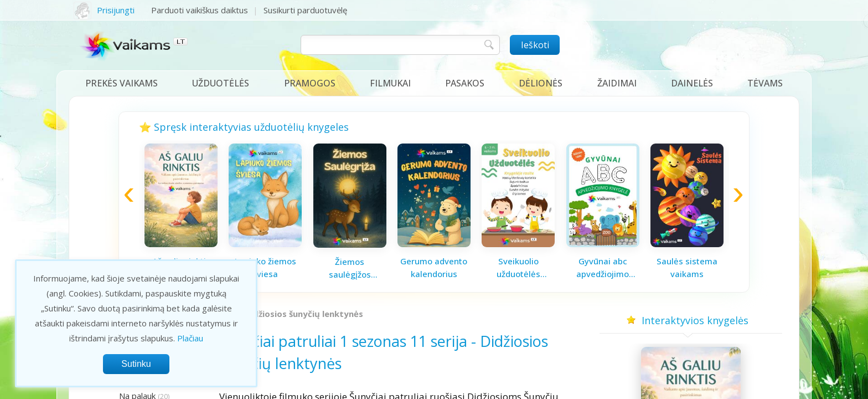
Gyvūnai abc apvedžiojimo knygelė (603, 268)
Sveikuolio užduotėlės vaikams (518, 268)
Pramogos (310, 83)
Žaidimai (617, 83)
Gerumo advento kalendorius (434, 267)
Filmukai (390, 83)
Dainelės (692, 83)
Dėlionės (541, 83)
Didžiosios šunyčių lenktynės (304, 314)
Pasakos (465, 83)
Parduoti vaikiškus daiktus (200, 10)
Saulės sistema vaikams (687, 267)
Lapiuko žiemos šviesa (265, 267)
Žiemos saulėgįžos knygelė (350, 268)
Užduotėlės (221, 83)
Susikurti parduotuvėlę (305, 10)
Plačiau (190, 338)
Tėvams (765, 83)
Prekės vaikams (122, 83)
